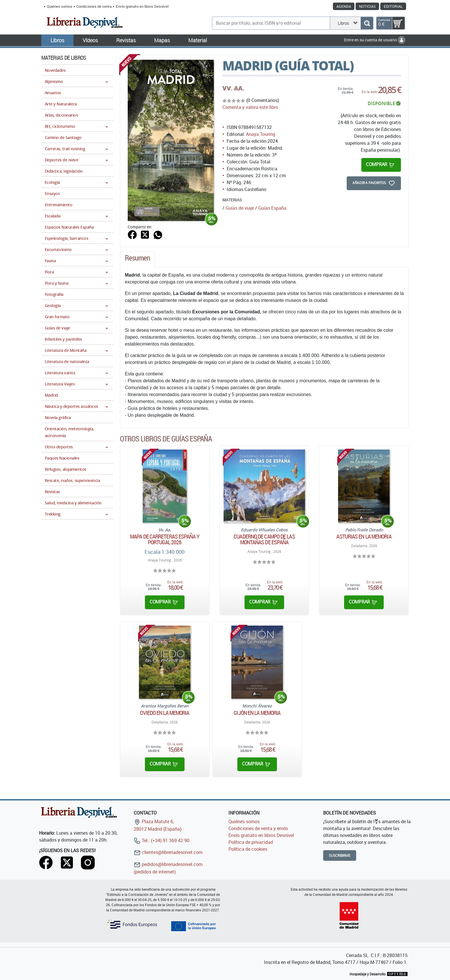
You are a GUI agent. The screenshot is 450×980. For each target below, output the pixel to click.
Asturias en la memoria (364, 537)
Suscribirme (340, 855)
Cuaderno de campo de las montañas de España (264, 539)
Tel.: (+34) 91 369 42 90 (162, 840)
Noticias (367, 6)
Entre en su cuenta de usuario (375, 40)
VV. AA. (233, 88)
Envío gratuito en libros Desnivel (142, 6)
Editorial (393, 6)
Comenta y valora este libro (250, 107)
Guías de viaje (240, 208)
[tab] (137, 259)
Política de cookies (248, 849)
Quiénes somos (60, 6)
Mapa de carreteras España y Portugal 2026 (165, 539)
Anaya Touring (261, 134)
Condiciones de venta (94, 6)
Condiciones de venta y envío (258, 828)
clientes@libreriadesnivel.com (168, 852)
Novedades (55, 70)
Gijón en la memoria (257, 713)
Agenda (344, 6)
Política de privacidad (251, 842)
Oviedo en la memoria (165, 713)
